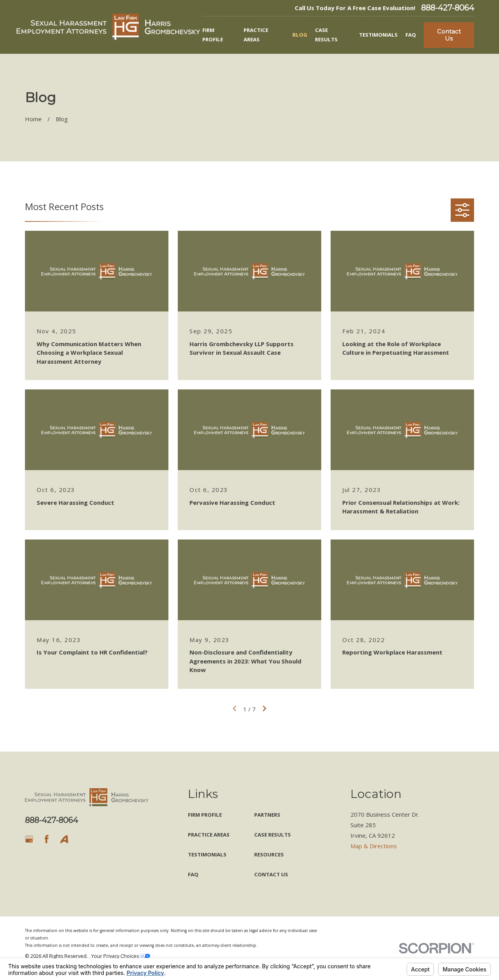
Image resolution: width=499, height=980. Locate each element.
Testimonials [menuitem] (378, 35)
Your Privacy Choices (121, 956)
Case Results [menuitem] (326, 35)
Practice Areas (209, 835)
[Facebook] (47, 839)
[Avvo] (64, 839)
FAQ (193, 874)
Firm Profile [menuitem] (213, 35)
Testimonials (207, 854)
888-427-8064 (448, 8)
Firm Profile (205, 815)
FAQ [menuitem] (411, 35)
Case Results (273, 835)
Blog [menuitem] (300, 35)
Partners (267, 815)
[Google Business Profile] (29, 839)
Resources (269, 854)
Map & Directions (374, 846)
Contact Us (449, 35)
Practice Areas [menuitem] (256, 35)
